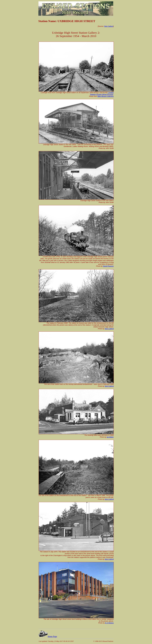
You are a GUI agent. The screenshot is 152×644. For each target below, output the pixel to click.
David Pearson (108, 266)
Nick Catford (109, 26)
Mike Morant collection (106, 96)
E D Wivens (109, 623)
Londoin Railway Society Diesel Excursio (102, 93)
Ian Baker (110, 437)
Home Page (48, 636)
